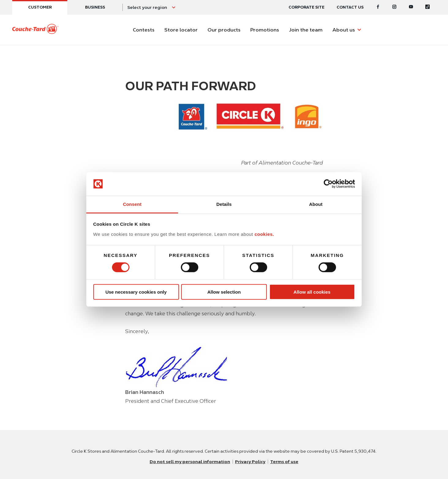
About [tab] (316, 204)
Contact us (350, 7)
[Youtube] (411, 7)
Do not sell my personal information (190, 462)
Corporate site (306, 7)
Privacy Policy (250, 462)
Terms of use (284, 462)
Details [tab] (224, 204)
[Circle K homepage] (35, 30)
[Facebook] (378, 7)
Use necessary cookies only (136, 292)
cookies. (264, 234)
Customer (40, 7)
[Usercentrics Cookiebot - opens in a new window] (328, 184)
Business (95, 7)
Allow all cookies (312, 292)
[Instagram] (394, 7)
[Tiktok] (427, 7)
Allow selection (224, 292)
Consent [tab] (132, 204)
